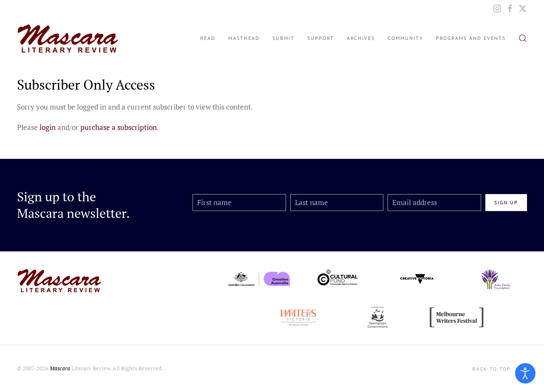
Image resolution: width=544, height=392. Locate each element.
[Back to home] (68, 38)
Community (405, 38)
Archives (361, 38)
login (48, 127)
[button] (523, 38)
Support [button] (321, 38)
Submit (283, 38)
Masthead (244, 38)
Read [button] (208, 38)
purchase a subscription (119, 127)
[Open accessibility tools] (525, 373)
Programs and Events (471, 38)
